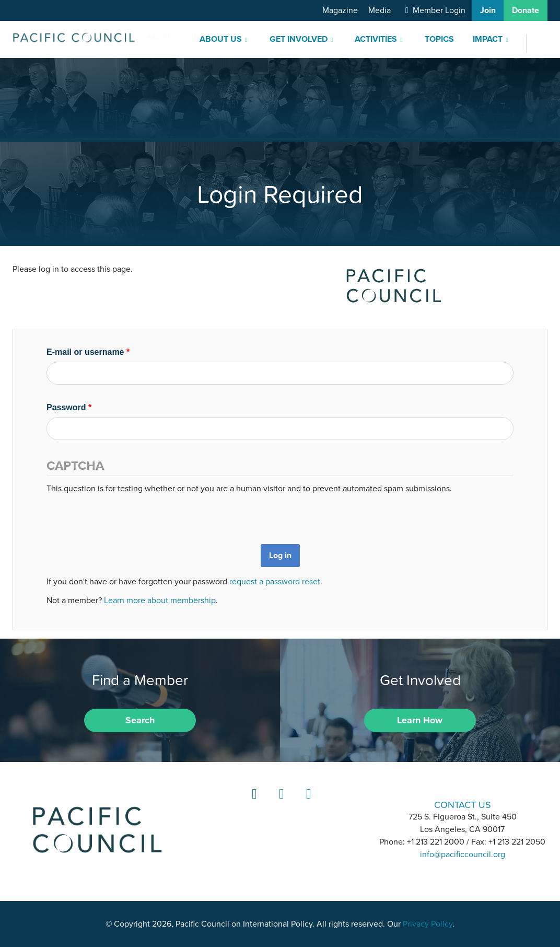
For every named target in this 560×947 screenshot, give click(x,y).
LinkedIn (253, 804)
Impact (488, 39)
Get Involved (299, 39)
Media (380, 10)
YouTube (307, 804)
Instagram (280, 804)
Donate (526, 10)
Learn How (420, 720)
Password (69, 407)
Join (488, 10)
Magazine (340, 10)
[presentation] (126, 515)
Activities (376, 39)
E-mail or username (88, 352)
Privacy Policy (428, 924)
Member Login (439, 10)
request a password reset (275, 582)
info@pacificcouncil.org (463, 854)
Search (140, 720)
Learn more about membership (160, 600)
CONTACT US (463, 805)
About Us (221, 39)
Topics (439, 39)
